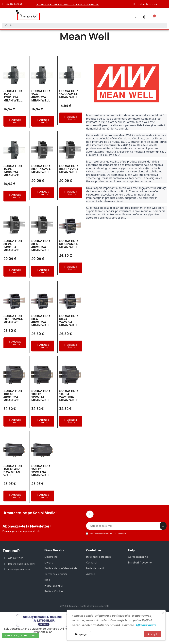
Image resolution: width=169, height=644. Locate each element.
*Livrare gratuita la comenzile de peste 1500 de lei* (68, 4)
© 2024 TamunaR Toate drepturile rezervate (84, 606)
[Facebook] (90, 514)
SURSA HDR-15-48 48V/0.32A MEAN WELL (41, 96)
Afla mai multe (146, 625)
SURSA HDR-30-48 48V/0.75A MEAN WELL (41, 246)
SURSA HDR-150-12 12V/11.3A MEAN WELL (41, 471)
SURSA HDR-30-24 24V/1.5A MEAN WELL (13, 246)
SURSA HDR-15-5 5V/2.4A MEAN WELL (69, 94)
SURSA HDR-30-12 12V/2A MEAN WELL (69, 170)
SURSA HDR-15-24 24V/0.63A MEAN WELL (13, 171)
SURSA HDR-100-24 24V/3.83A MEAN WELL (69, 396)
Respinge (81, 634)
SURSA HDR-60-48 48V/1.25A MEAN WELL (41, 321)
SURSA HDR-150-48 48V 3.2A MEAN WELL (13, 471)
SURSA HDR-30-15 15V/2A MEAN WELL (41, 170)
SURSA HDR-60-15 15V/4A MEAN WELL (13, 320)
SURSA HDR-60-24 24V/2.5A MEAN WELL (69, 321)
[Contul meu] (135, 17)
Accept (152, 634)
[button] (5, 15)
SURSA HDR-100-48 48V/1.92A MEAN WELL (13, 396)
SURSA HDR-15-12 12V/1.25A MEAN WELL (13, 96)
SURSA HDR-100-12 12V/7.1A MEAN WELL (41, 396)
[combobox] (84, 26)
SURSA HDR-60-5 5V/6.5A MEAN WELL (69, 244)
